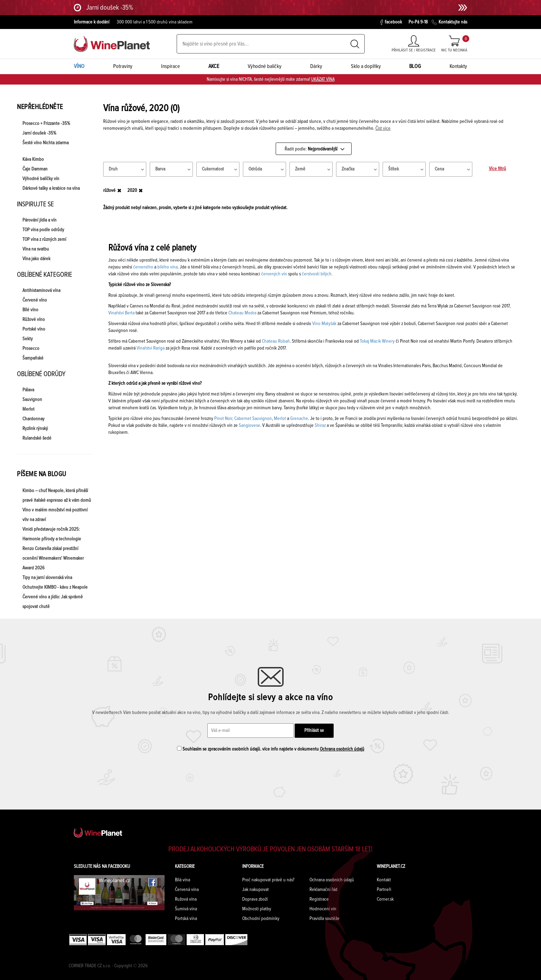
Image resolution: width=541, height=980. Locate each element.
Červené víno (35, 300)
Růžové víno (34, 320)
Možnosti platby (257, 909)
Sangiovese (249, 425)
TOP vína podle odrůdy (43, 230)
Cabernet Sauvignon (253, 419)
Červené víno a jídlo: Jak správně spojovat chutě (53, 602)
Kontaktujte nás (449, 22)
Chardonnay (33, 419)
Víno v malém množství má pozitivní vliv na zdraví (55, 515)
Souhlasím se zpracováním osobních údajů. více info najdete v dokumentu (271, 749)
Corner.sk (385, 899)
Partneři (384, 890)
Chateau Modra (242, 313)
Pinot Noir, (224, 419)
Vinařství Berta (121, 313)
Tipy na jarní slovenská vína (47, 578)
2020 (132, 190)
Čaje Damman (35, 169)
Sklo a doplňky (366, 66)
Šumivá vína (186, 909)
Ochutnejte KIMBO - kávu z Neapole (55, 587)
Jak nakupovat (255, 890)
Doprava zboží (255, 899)
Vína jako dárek (36, 259)
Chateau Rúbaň (276, 341)
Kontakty (458, 66)
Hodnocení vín (323, 909)
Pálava (28, 390)
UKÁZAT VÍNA (323, 79)
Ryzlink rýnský (35, 429)
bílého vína (168, 267)
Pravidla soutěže (324, 919)
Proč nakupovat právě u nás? (268, 880)
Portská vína (186, 919)
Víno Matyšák (324, 324)
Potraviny (123, 66)
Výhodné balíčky (265, 66)
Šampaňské (33, 358)
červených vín (274, 274)
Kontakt (384, 880)
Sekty (28, 339)
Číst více (383, 128)
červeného (143, 267)
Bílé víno (30, 310)
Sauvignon (32, 400)
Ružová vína (186, 899)
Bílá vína (183, 880)
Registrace (319, 899)
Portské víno (34, 329)
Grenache (299, 419)
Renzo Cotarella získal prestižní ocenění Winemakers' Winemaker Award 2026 (53, 558)
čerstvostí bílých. (317, 274)
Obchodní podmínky (261, 919)
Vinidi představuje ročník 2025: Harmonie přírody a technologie (52, 534)
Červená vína (187, 890)
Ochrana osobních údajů (342, 749)
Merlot (28, 409)
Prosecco (31, 349)
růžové (109, 190)
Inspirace (171, 66)
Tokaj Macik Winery (377, 341)
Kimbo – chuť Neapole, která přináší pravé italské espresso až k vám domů (57, 496)
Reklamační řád (323, 890)
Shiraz (320, 425)
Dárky (316, 66)
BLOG (415, 66)
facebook (391, 22)
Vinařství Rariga (151, 348)
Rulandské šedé (37, 438)
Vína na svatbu (36, 249)
